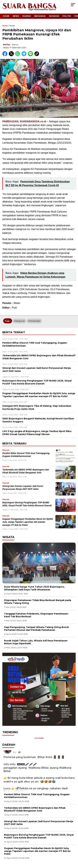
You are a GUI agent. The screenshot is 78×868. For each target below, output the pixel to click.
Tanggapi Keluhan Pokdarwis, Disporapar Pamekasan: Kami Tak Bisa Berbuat (36, 615)
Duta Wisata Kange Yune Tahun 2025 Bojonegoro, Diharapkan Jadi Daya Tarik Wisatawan (34, 588)
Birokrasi (40, 16)
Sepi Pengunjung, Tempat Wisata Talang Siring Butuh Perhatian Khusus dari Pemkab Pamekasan (37, 629)
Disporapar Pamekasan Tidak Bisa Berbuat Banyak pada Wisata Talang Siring (38, 602)
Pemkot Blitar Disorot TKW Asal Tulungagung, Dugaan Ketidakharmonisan (37, 796)
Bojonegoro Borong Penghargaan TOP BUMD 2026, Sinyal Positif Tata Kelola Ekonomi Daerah (39, 836)
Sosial (12, 26)
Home (6, 16)
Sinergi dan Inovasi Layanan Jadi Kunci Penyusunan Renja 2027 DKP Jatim (39, 823)
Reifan (7, 45)
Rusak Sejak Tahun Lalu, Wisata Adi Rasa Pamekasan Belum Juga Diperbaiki (36, 642)
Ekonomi (54, 16)
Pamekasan (34, 321)
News (16, 16)
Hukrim (27, 16)
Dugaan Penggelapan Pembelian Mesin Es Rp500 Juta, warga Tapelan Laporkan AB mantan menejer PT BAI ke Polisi (28, 522)
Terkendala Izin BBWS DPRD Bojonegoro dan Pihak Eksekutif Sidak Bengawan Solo (35, 809)
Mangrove (19, 321)
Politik (67, 16)
